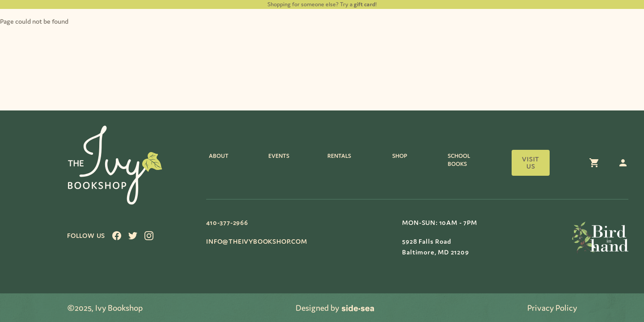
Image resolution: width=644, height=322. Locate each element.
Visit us (531, 163)
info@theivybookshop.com (256, 241)
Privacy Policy (552, 308)
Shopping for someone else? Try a (321, 4)
